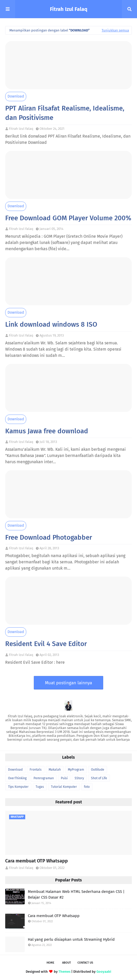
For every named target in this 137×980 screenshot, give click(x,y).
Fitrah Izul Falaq (69, 9)
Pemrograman (44, 778)
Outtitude (98, 770)
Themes (64, 972)
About (67, 963)
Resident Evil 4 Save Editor (46, 644)
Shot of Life (99, 778)
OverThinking (17, 778)
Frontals (36, 770)
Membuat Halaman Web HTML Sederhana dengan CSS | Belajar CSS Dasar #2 (76, 895)
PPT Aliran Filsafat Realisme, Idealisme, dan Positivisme (65, 113)
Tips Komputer (18, 787)
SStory (79, 778)
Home (50, 963)
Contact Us (85, 963)
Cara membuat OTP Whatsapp (37, 861)
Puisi (64, 778)
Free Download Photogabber (49, 537)
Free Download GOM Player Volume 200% (68, 218)
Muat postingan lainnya (68, 683)
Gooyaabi (104, 972)
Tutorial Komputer (64, 787)
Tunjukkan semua (115, 30)
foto (87, 787)
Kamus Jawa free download (47, 431)
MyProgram (76, 770)
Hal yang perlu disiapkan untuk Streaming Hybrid (71, 939)
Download (16, 96)
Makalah (55, 770)
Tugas (40, 787)
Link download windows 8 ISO (51, 324)
